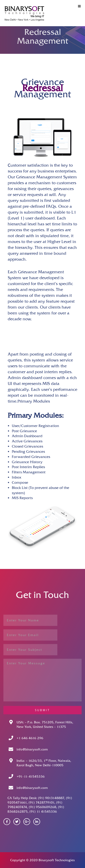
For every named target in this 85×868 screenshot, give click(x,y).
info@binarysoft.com (32, 749)
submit (42, 710)
